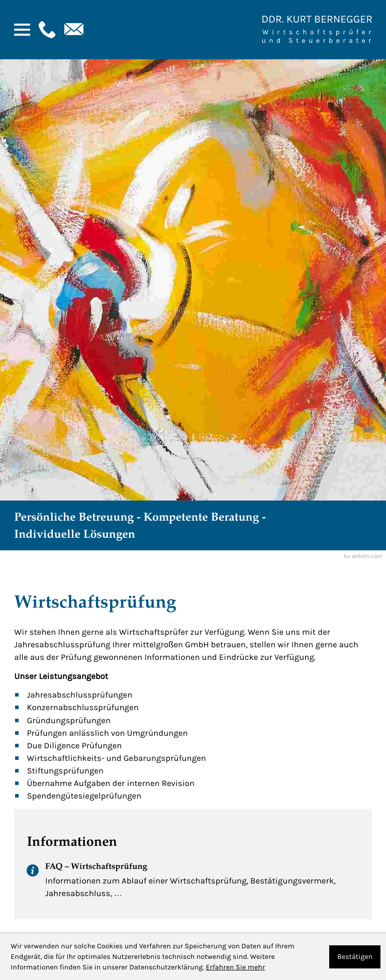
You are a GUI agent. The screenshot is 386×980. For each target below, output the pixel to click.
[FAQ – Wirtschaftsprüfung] (193, 884)
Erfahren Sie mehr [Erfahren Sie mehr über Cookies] (235, 967)
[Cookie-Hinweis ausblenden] (355, 957)
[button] (46, 30)
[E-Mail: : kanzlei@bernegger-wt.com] (73, 30)
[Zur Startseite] (317, 30)
